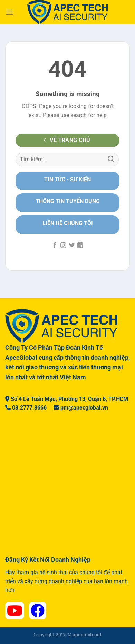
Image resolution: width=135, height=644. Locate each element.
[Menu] (9, 12)
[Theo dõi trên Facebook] (55, 246)
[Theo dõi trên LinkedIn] (80, 246)
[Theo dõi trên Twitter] (72, 246)
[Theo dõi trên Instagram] (63, 246)
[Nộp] (111, 159)
